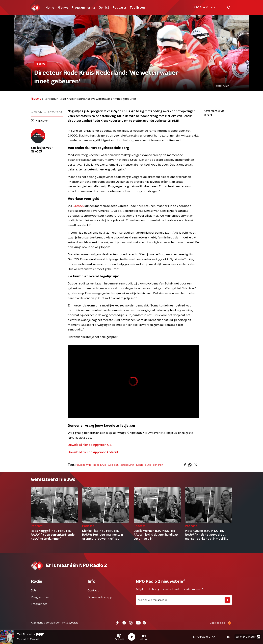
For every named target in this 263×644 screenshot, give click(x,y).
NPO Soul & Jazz (207, 8)
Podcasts (120, 8)
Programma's (40, 597)
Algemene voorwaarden (46, 623)
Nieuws (63, 8)
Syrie (148, 465)
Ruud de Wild (83, 465)
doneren (158, 465)
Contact (93, 591)
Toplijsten (139, 8)
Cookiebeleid (217, 623)
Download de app (100, 597)
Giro (75, 206)
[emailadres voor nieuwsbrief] (184, 600)
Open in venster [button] (248, 637)
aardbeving (127, 465)
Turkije (139, 465)
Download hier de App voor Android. (93, 452)
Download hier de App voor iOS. (90, 445)
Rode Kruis (100, 465)
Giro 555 (113, 465)
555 (81, 206)
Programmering (83, 8)
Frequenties (39, 604)
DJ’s (34, 591)
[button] (119, 637)
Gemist (104, 8)
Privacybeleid (70, 623)
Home (50, 8)
